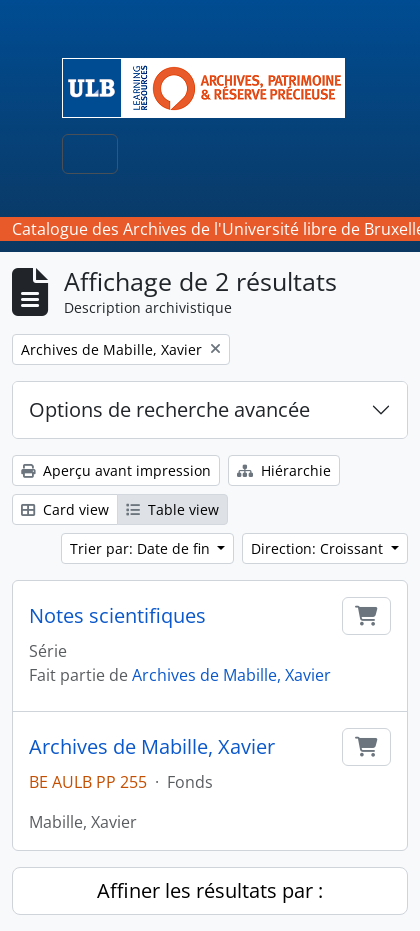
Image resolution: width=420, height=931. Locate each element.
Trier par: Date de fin (142, 548)
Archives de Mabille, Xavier (231, 675)
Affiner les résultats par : (210, 890)
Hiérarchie (284, 470)
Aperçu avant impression (116, 470)
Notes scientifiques (117, 616)
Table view (172, 509)
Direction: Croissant (319, 548)
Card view (65, 509)
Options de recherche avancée (169, 409)
